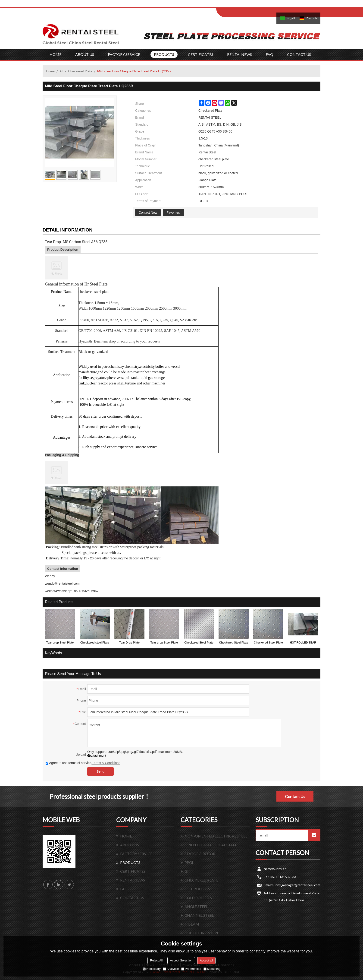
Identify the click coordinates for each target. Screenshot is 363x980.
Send (100, 771)
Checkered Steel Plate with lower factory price (199, 644)
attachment (97, 756)
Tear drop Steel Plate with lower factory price (164, 644)
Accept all (206, 960)
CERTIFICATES (201, 54)
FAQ (269, 54)
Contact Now (148, 212)
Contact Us (295, 796)
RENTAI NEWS (239, 54)
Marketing (212, 969)
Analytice (171, 969)
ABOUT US (85, 54)
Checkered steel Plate (95, 643)
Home (50, 71)
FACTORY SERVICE (124, 54)
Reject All (156, 960)
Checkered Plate (80, 71)
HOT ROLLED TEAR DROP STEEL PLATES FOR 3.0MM (303, 644)
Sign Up (255, 5)
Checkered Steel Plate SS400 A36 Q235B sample (268, 644)
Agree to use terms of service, (83, 763)
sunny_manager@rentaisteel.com (296, 885)
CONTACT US (299, 54)
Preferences (191, 969)
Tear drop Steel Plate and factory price (60, 644)
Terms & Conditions (106, 763)
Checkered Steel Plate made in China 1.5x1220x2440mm (233, 644)
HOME (55, 54)
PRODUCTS (164, 54)
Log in (245, 5)
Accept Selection (181, 960)
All (61, 71)
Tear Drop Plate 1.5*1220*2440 (129, 644)
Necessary (152, 969)
